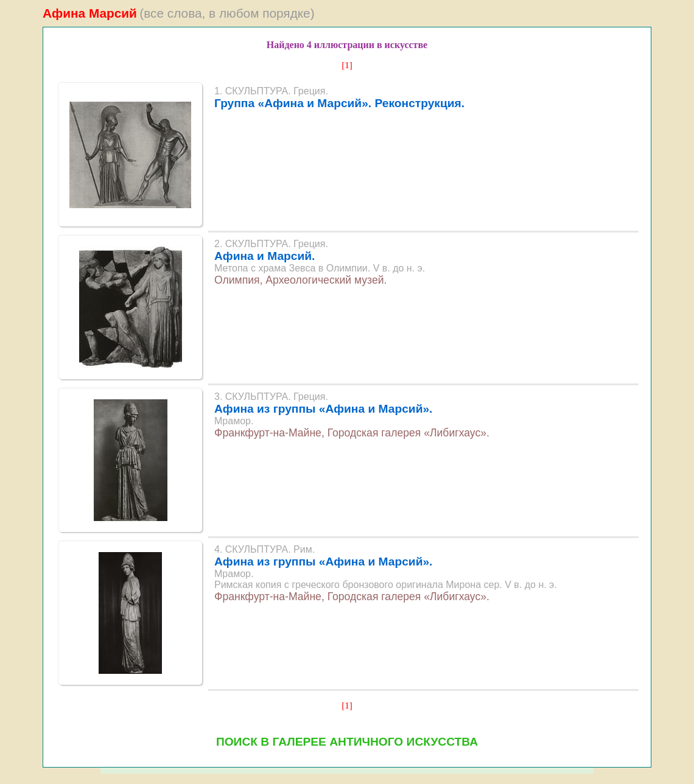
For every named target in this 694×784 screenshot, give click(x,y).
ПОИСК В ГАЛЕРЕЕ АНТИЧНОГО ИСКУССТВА (347, 742)
